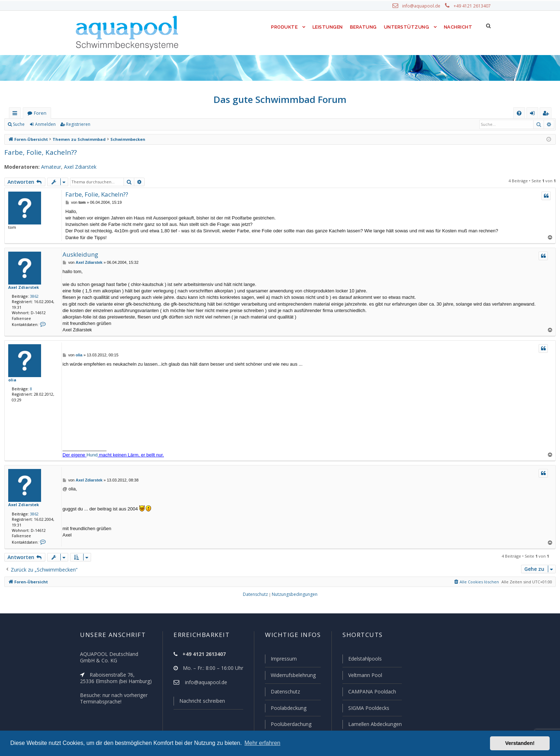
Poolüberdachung (288, 724)
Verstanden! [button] (520, 743)
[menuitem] (519, 113)
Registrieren (77, 124)
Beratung (364, 27)
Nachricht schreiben (200, 702)
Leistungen (327, 27)
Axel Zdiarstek (75, 167)
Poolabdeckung (286, 708)
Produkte (283, 27)
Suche (19, 124)
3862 (33, 296)
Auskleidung (79, 254)
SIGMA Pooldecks (368, 708)
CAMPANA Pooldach (371, 692)
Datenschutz (282, 692)
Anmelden (45, 124)
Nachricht (457, 27)
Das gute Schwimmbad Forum (280, 99)
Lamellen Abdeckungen (374, 724)
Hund (92, 455)
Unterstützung (406, 27)
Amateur (47, 167)
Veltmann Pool (364, 676)
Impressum (281, 660)
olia (12, 380)
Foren (40, 113)
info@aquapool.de (424, 6)
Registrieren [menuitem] (547, 115)
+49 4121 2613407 (473, 6)
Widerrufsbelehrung (290, 676)
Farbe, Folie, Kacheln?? (40, 152)
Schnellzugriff (16, 115)
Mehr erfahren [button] (262, 743)
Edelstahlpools (364, 660)
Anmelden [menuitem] (534, 115)
